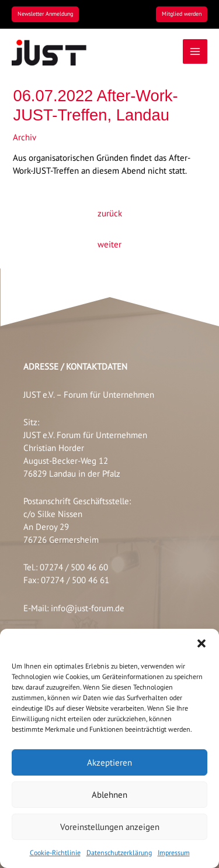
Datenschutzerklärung (119, 852)
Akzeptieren (109, 762)
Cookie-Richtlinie (55, 852)
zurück (110, 213)
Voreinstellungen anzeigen (110, 827)
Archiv (25, 137)
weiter (109, 244)
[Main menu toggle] (195, 51)
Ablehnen (109, 795)
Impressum (174, 852)
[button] (201, 643)
